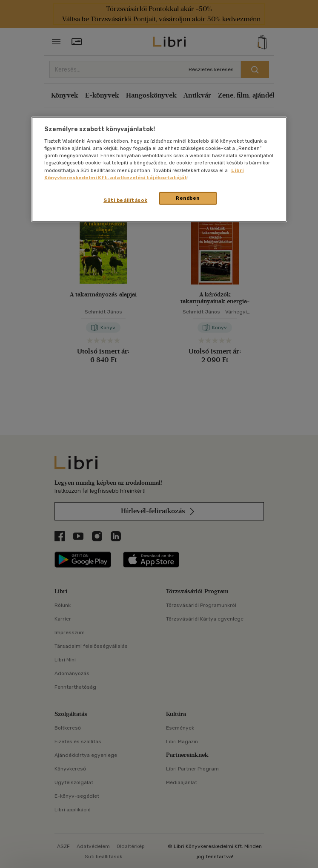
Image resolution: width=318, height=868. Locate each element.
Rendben (188, 198)
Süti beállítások (125, 200)
